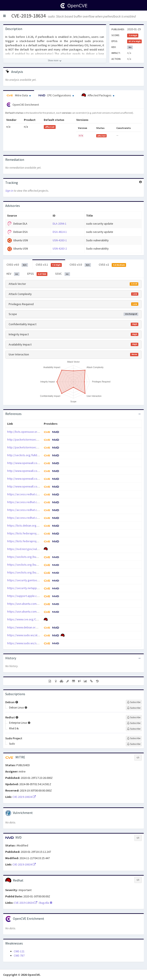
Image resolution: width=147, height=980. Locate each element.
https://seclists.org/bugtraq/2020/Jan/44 (33, 572)
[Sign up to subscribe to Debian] (134, 702)
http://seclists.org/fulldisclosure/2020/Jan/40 (36, 455)
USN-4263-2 (60, 248)
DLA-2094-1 (60, 224)
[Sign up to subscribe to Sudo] (134, 744)
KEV (13, 274)
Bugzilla (46, 903)
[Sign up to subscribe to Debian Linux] (134, 708)
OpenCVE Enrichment (23, 105)
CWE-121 (19, 951)
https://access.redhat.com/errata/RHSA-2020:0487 (39, 494)
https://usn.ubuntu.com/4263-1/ (27, 604)
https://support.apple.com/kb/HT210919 (33, 596)
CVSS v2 (113, 265)
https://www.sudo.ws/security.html (29, 643)
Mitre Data (19, 95)
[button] (4, 16)
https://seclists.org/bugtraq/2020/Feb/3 (33, 565)
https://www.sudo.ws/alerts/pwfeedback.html (36, 635)
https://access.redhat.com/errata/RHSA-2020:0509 (39, 502)
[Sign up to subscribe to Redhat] (134, 717)
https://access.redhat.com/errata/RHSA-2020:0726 (39, 518)
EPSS (37, 274)
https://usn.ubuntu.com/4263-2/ (27, 611)
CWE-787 (19, 955)
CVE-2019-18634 (29, 16)
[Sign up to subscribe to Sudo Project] (134, 738)
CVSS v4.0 (17, 265)
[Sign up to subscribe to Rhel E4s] (134, 729)
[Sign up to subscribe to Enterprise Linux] (134, 723)
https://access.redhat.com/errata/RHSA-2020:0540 (39, 510)
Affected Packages (98, 96)
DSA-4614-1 (60, 232)
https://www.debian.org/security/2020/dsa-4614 (38, 627)
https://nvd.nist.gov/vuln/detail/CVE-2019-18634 (37, 549)
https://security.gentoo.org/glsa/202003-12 (35, 580)
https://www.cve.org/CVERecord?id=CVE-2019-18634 (40, 619)
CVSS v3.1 (49, 265)
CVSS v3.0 (80, 265)
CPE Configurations (56, 95)
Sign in (9, 191)
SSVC (63, 274)
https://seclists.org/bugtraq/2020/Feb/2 (33, 557)
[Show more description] (55, 61)
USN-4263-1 (60, 240)
